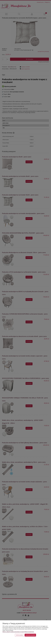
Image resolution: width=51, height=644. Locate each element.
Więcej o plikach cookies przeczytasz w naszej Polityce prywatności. (18, 632)
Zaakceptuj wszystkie (30, 635)
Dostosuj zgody (19, 635)
